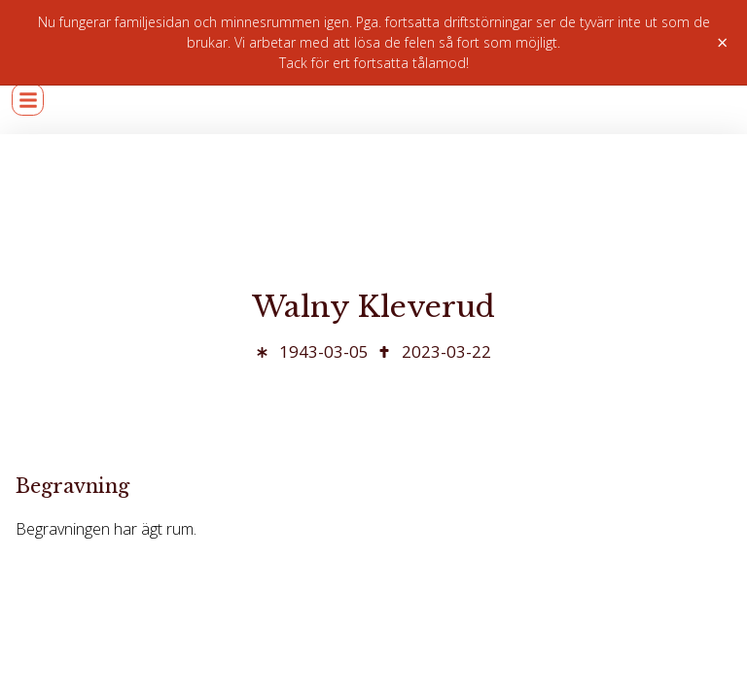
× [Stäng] (722, 43)
